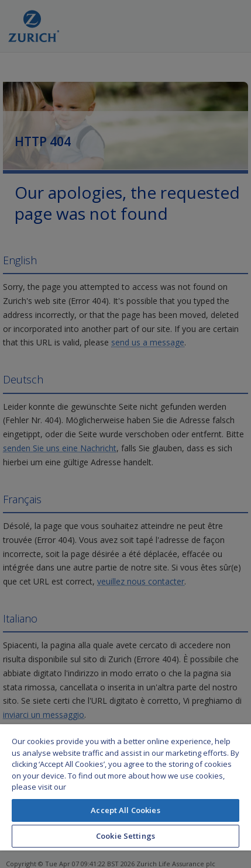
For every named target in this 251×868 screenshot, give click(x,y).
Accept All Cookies (125, 810)
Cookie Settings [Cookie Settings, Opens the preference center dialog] (125, 836)
